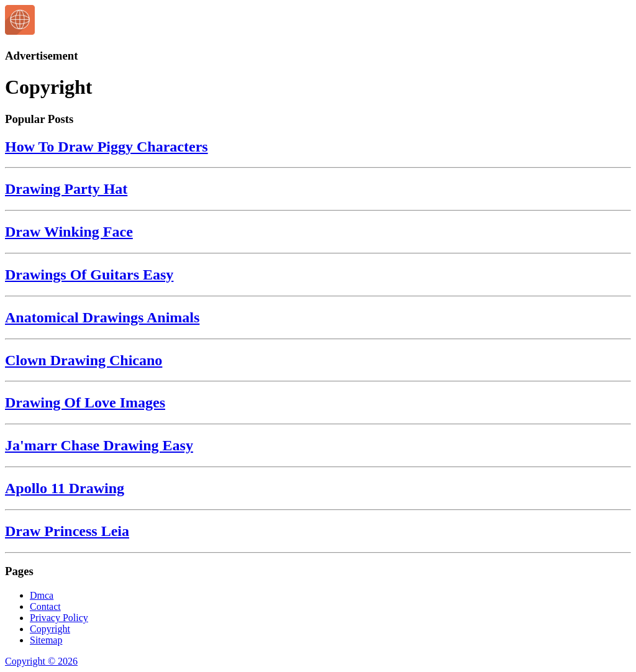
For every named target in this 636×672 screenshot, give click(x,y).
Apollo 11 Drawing (65, 488)
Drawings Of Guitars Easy (89, 275)
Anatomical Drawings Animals (102, 317)
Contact (45, 606)
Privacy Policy (59, 618)
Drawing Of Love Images (85, 402)
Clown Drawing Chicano (84, 360)
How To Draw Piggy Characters (107, 147)
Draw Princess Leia (67, 531)
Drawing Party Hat (66, 189)
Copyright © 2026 (41, 661)
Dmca (42, 595)
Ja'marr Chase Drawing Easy (99, 445)
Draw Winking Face (69, 232)
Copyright (50, 629)
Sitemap (46, 640)
